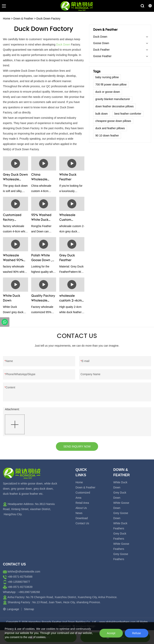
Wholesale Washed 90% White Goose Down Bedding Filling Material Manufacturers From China (14, 258)
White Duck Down (12, 298)
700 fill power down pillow (111, 84)
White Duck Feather (68, 177)
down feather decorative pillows (114, 106)
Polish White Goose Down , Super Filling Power (42, 258)
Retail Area (82, 503)
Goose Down (101, 43)
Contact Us (82, 523)
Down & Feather (23, 19)
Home (7, 19)
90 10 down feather (107, 135)
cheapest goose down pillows (113, 121)
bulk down (102, 114)
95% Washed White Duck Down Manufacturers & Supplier (43, 218)
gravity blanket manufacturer (113, 99)
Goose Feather (102, 56)
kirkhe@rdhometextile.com (24, 572)
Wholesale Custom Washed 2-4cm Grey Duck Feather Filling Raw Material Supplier (71, 218)
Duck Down (63, 45)
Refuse (137, 633)
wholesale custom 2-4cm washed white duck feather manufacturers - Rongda (71, 299)
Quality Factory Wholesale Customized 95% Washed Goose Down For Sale (44, 299)
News (79, 513)
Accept (111, 633)
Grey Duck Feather (67, 258)
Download (82, 518)
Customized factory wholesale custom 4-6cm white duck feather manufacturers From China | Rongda (15, 218)
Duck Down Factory (48, 19)
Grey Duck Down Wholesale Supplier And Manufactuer (15, 178)
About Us (81, 508)
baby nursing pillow (107, 77)
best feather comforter (128, 114)
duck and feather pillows (110, 128)
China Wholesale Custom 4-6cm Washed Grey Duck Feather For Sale (43, 178)
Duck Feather (101, 50)
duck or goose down (108, 92)
